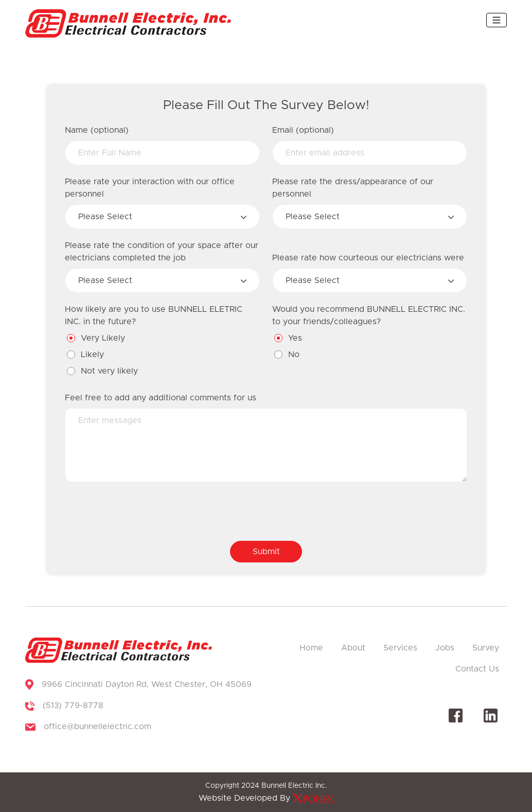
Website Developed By (266, 798)
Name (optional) (97, 130)
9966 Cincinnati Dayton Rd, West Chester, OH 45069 (147, 684)
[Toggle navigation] (496, 20)
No (287, 355)
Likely (86, 355)
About (353, 648)
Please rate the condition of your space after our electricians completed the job (162, 252)
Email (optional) (303, 130)
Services (400, 648)
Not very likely (103, 371)
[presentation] (143, 513)
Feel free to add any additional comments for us (161, 398)
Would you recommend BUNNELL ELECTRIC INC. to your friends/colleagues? (369, 315)
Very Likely (96, 338)
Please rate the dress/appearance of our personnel (353, 188)
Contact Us (477, 669)
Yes (289, 338)
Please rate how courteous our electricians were (368, 258)
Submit (266, 552)
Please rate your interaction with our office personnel (150, 188)
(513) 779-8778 (73, 705)
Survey (486, 648)
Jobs (445, 648)
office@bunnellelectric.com (97, 727)
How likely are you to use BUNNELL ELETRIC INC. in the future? (154, 315)
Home (311, 648)
